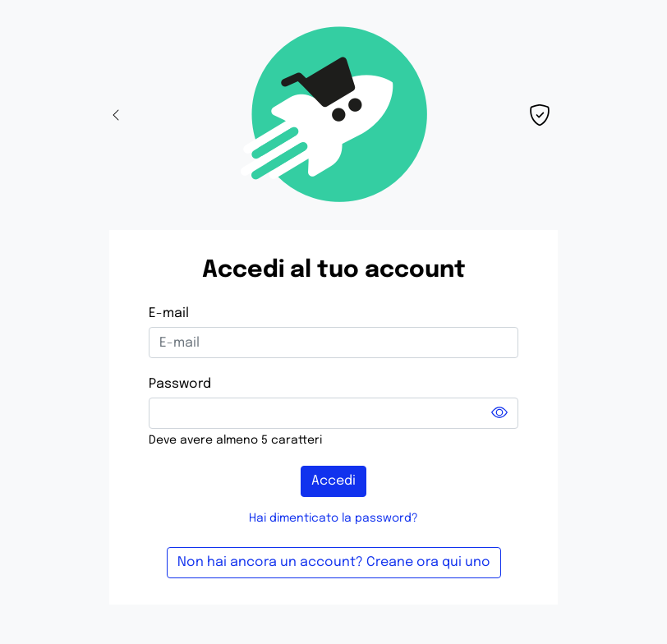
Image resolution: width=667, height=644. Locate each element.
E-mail (169, 313)
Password (180, 384)
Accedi (333, 481)
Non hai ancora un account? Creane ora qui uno (334, 562)
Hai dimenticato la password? (333, 518)
